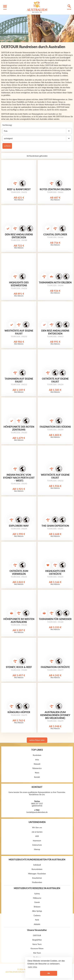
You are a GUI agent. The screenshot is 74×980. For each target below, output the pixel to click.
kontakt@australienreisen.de (37, 812)
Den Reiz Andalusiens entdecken (19, 236)
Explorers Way (19, 526)
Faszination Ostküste (55, 667)
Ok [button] (49, 973)
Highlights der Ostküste (55, 572)
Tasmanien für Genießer (55, 619)
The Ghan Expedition (55, 526)
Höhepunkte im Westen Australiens (19, 620)
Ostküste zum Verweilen (19, 572)
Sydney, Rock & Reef (19, 667)
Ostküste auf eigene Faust (55, 380)
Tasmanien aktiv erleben (55, 282)
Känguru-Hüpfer (19, 712)
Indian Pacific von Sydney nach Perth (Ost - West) (19, 478)
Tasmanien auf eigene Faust (19, 380)
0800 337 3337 (37, 803)
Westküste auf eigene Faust (19, 332)
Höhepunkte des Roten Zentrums (19, 428)
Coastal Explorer (55, 234)
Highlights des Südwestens (19, 284)
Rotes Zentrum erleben (55, 189)
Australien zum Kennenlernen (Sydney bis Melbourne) (55, 715)
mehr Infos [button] (32, 967)
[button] (5, 7)
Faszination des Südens (55, 427)
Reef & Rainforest (19, 189)
